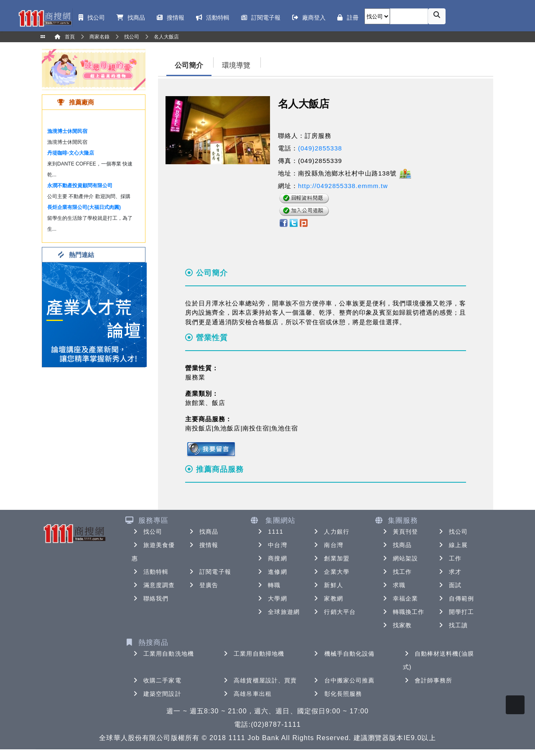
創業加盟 (331, 558)
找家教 (396, 625)
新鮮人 (327, 585)
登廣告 (203, 585)
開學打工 (456, 612)
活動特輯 (150, 572)
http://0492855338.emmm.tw (343, 186)
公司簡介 (189, 65)
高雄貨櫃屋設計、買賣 (259, 680)
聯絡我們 (150, 598)
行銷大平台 (334, 612)
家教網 (327, 598)
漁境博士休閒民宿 (67, 131)
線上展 (452, 545)
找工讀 (452, 625)
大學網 (271, 598)
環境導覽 (236, 65)
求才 (449, 572)
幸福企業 (400, 598)
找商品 (203, 532)
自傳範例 (456, 598)
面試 (449, 585)
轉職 (268, 585)
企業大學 (331, 572)
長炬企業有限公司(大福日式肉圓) (84, 207)
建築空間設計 (157, 694)
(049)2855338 (320, 148)
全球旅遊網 (278, 612)
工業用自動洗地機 (163, 654)
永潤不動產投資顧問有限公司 (80, 186)
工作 (449, 558)
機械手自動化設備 (344, 654)
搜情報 (203, 545)
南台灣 (327, 545)
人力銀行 (331, 532)
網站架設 (400, 558)
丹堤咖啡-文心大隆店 (71, 153)
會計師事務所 (428, 680)
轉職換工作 (403, 612)
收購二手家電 (157, 680)
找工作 (396, 572)
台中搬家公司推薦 (344, 680)
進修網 (271, 572)
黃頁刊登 (400, 532)
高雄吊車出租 (247, 694)
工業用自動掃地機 (253, 654)
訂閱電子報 (209, 572)
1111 (270, 532)
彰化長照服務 (338, 694)
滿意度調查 (153, 585)
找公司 (147, 532)
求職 (393, 585)
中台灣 (271, 545)
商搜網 (271, 558)
